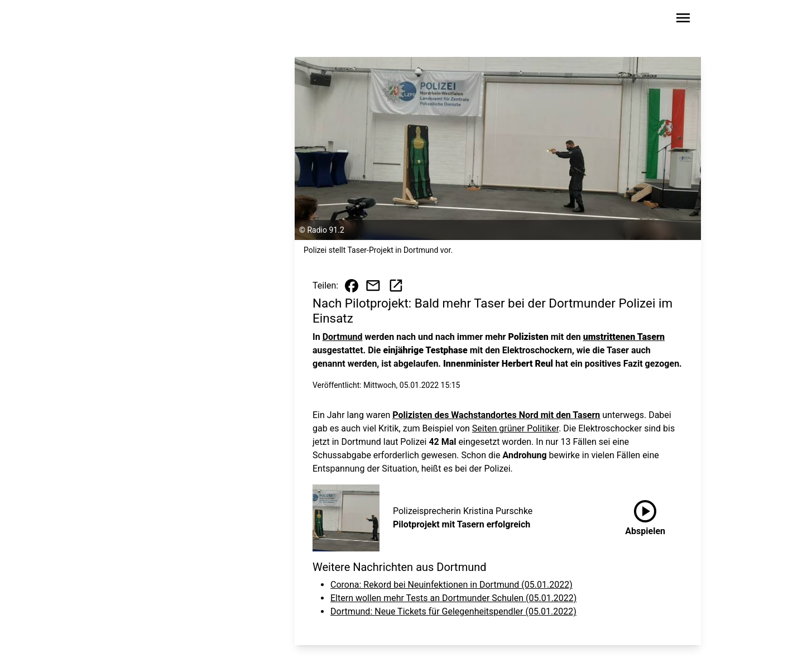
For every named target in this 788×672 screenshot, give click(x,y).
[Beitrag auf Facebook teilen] (352, 286)
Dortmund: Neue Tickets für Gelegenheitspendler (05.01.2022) (453, 611)
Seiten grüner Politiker (515, 428)
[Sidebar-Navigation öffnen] (683, 20)
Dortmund (343, 337)
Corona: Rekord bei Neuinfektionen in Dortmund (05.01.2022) (451, 585)
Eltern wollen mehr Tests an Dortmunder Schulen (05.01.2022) (453, 598)
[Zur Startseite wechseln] (123, 20)
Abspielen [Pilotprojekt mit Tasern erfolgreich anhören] (645, 516)
